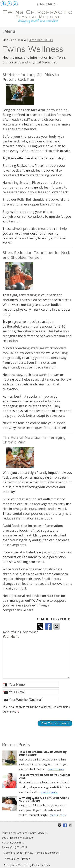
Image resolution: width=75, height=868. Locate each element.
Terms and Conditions (47, 853)
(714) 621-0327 (47, 4)
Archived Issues (41, 40)
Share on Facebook (49, 626)
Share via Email (57, 626)
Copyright (9, 853)
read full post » (56, 769)
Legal (20, 853)
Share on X (41, 626)
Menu (9, 31)
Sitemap (25, 859)
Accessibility (12, 859)
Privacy (29, 853)
